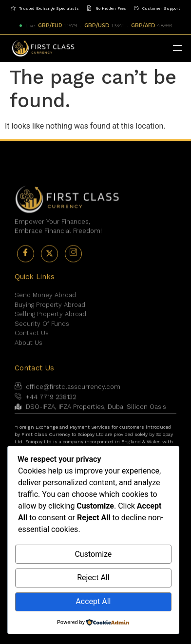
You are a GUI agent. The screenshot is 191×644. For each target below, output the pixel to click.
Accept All (93, 601)
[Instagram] (73, 264)
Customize (93, 554)
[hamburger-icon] (178, 48)
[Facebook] (26, 264)
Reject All (93, 578)
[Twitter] (49, 264)
